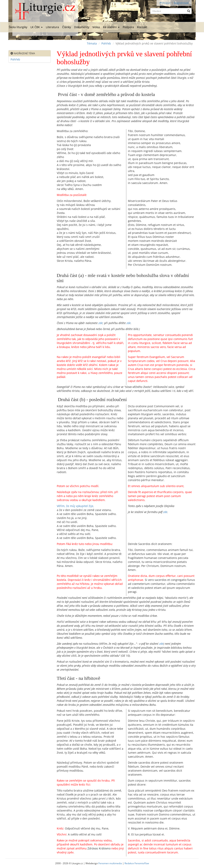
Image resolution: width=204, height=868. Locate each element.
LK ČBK (37, 27)
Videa (96, 27)
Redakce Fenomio (137, 863)
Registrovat (181, 3)
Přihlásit (165, 3)
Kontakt (142, 27)
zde (101, 323)
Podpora (128, 27)
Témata (92, 43)
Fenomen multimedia (110, 863)
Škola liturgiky (18, 27)
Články (67, 27)
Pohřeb (106, 43)
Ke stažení (111, 27)
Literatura (52, 27)
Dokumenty (82, 27)
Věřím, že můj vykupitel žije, (75, 506)
